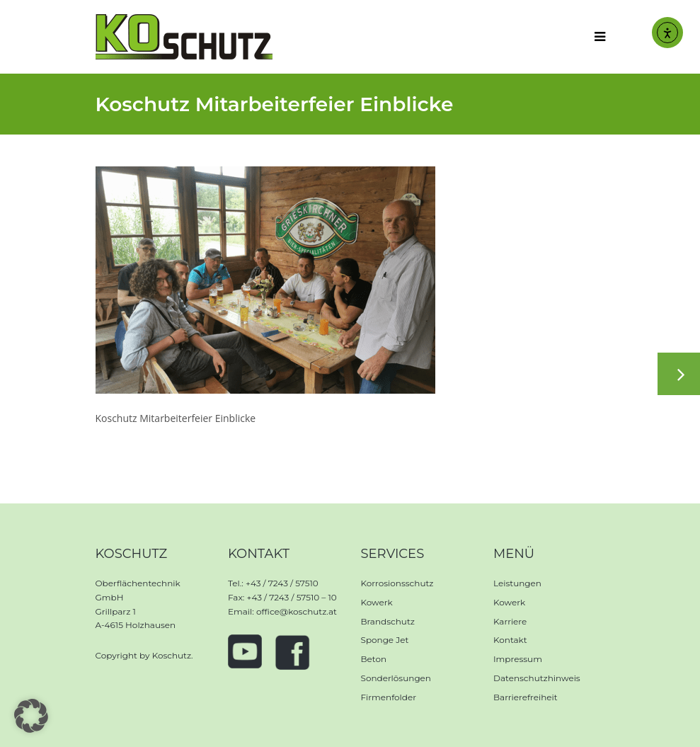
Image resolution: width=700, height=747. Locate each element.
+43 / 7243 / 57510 (282, 583)
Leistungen (517, 583)
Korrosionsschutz (397, 583)
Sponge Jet (385, 640)
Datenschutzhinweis (537, 678)
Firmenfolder (389, 697)
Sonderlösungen (396, 678)
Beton (374, 659)
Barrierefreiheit (526, 697)
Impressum (518, 659)
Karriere (510, 621)
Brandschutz (388, 621)
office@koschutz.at (297, 611)
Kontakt (510, 640)
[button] (31, 716)
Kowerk (377, 602)
